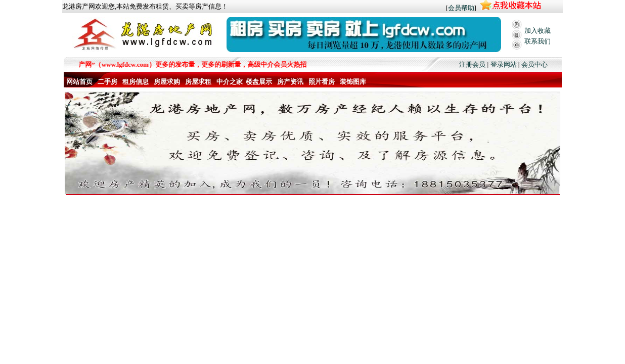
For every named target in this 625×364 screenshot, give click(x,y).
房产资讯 (290, 82)
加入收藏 (538, 31)
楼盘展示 (259, 82)
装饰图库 (353, 82)
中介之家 (230, 82)
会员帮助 (461, 8)
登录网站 (504, 64)
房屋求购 (167, 82)
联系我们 (538, 41)
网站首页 (79, 82)
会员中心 (534, 64)
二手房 (107, 82)
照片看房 (322, 82)
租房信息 (136, 82)
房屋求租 (198, 82)
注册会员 (472, 64)
